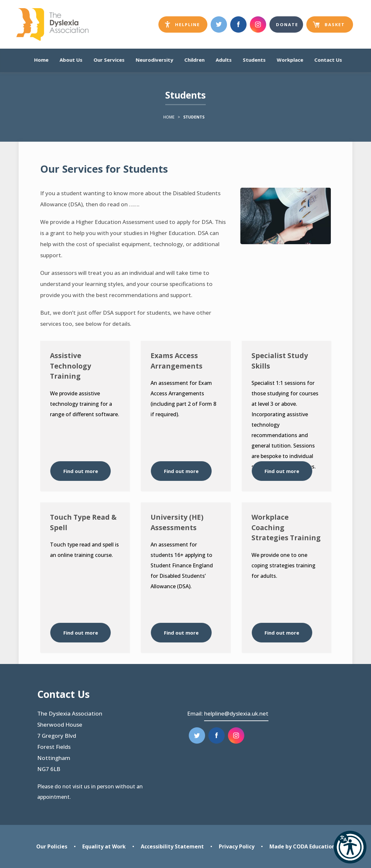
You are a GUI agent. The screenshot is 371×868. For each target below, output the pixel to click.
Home (41, 60)
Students (254, 60)
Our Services (109, 60)
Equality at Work (104, 846)
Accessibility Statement (172, 846)
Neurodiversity (154, 60)
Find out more (81, 471)
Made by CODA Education (302, 846)
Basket (329, 27)
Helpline (186, 26)
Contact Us (328, 60)
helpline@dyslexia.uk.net (236, 713)
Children (194, 60)
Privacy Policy (237, 846)
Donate (287, 24)
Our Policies (52, 846)
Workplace (290, 60)
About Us (71, 60)
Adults (224, 60)
